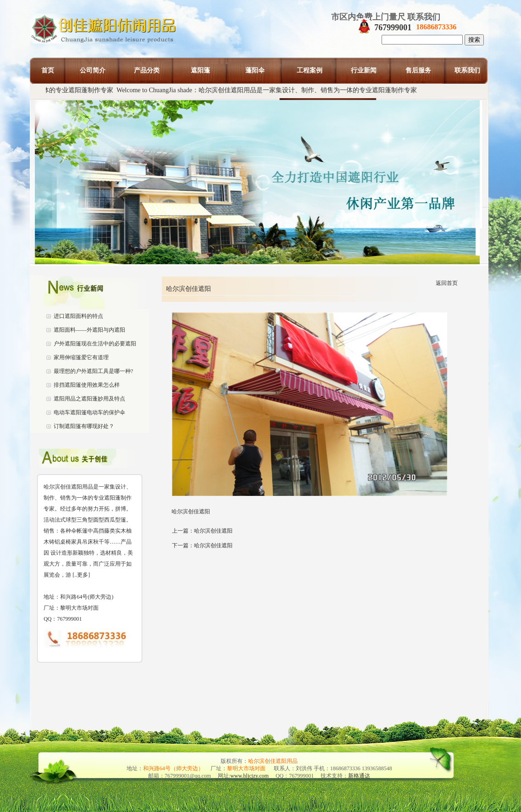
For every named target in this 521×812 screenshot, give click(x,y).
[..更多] (80, 575)
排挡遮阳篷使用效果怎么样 (87, 385)
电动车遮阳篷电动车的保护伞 (89, 412)
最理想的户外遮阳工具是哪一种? (93, 371)
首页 (48, 70)
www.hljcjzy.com (249, 776)
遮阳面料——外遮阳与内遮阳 (89, 330)
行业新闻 (364, 70)
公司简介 (93, 70)
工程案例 (310, 70)
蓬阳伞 (255, 70)
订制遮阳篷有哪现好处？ (84, 426)
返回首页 (447, 283)
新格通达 (359, 776)
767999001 (393, 28)
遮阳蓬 (200, 70)
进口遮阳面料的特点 (78, 316)
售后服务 (418, 70)
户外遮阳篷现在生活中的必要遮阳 (95, 344)
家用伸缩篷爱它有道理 (81, 357)
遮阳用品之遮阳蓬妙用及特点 (89, 399)
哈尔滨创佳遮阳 (213, 531)
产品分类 (147, 70)
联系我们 (467, 70)
